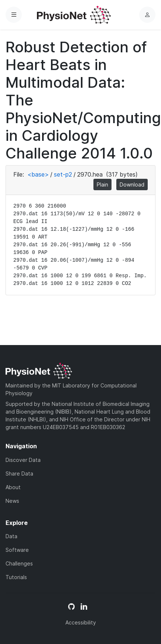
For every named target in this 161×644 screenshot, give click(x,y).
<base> (38, 174)
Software (17, 550)
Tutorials (16, 577)
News (12, 501)
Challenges (19, 563)
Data (11, 536)
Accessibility (81, 622)
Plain (102, 185)
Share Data (19, 474)
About (13, 487)
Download (132, 185)
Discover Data (23, 460)
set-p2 (63, 174)
